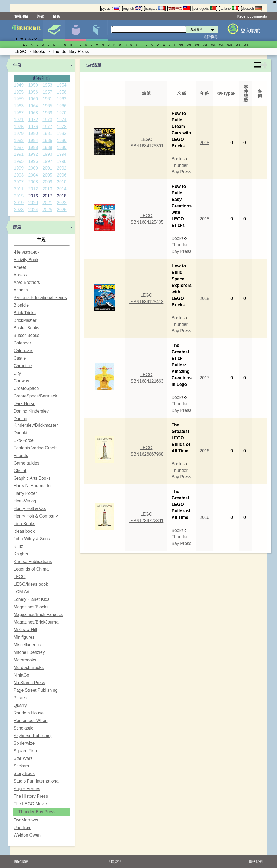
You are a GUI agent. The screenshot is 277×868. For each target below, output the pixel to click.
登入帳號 (250, 31)
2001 (47, 168)
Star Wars (23, 758)
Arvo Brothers (27, 282)
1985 (47, 140)
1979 (19, 133)
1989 (47, 148)
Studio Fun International (37, 781)
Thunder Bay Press (37, 812)
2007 (19, 182)
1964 (33, 106)
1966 (62, 106)
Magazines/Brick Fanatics (38, 614)
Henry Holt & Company (36, 516)
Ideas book (24, 531)
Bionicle (21, 305)
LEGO (19, 577)
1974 (62, 120)
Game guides (26, 463)
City (17, 373)
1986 (62, 140)
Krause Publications (33, 561)
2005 (47, 175)
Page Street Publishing (36, 690)
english (132, 9)
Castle (20, 358)
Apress (20, 275)
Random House (29, 713)
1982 (62, 133)
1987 (19, 148)
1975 (19, 127)
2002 (62, 168)
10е (238, 45)
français (155, 9)
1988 (33, 148)
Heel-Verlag (25, 501)
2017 (47, 196)
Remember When (30, 720)
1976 (33, 127)
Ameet (20, 267)
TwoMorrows (26, 820)
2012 (33, 189)
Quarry (20, 705)
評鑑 (41, 16)
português (205, 9)
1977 (47, 127)
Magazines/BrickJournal (37, 622)
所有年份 (41, 78)
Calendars (23, 351)
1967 (19, 113)
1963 (19, 106)
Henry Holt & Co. (30, 508)
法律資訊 (114, 862)
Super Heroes (27, 789)
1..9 (25, 45)
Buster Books (26, 328)
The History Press (31, 796)
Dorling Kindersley (31, 411)
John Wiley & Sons (32, 539)
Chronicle (23, 366)
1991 (19, 154)
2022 (62, 203)
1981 (47, 133)
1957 (47, 92)
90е (222, 45)
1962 (62, 99)
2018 (62, 196)
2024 (33, 210)
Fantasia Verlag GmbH (35, 448)
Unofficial (22, 828)
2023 (19, 210)
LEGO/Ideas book (31, 584)
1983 (19, 140)
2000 (33, 168)
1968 (33, 113)
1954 (62, 85)
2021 (47, 203)
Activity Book (26, 260)
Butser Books (26, 335)
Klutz (18, 546)
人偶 (75, 31)
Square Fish (25, 751)
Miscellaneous (27, 645)
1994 (62, 154)
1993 (47, 154)
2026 (62, 210)
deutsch (252, 9)
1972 (33, 120)
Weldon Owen (27, 835)
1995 (19, 161)
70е (205, 45)
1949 (19, 85)
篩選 (17, 227)
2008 (33, 182)
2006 (62, 175)
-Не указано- (26, 252)
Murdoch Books (29, 667)
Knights (21, 554)
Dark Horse (24, 404)
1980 (33, 133)
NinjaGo (21, 675)
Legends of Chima (31, 569)
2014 (62, 189)
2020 (33, 203)
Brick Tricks (25, 313)
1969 (47, 113)
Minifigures (24, 637)
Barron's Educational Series (40, 298)
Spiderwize (24, 743)
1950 (33, 85)
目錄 (56, 16)
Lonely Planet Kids (32, 599)
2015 (19, 196)
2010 (62, 182)
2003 (19, 175)
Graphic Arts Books (32, 478)
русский (110, 9)
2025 (47, 210)
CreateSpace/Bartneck (35, 396)
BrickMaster (25, 320)
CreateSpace (26, 388)
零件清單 (97, 31)
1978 (62, 127)
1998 (62, 161)
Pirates (20, 698)
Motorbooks (25, 660)
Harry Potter (25, 493)
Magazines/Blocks (31, 607)
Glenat (20, 471)
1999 (19, 168)
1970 (62, 113)
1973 (47, 120)
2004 (33, 175)
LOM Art (22, 592)
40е (181, 45)
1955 (19, 92)
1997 (47, 161)
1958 (62, 92)
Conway (21, 381)
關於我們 (21, 862)
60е (197, 45)
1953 (47, 85)
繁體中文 (179, 9)
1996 (33, 161)
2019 (19, 203)
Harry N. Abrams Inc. (34, 486)
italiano (229, 9)
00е (230, 45)
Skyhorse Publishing (33, 736)
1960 (33, 99)
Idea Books (24, 524)
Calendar (22, 343)
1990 (62, 148)
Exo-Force (24, 440)
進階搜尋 (211, 37)
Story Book (24, 773)
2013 (47, 189)
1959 (19, 99)
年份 (17, 65)
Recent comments (252, 16)
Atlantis (21, 290)
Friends (21, 455)
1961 (47, 99)
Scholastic (23, 728)
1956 (33, 92)
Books (177, 159)
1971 (19, 120)
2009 (47, 182)
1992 (33, 154)
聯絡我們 (256, 862)
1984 (33, 140)
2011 (19, 189)
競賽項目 (21, 16)
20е (246, 45)
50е (189, 45)
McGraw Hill (25, 630)
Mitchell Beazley (29, 652)
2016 (33, 196)
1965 (47, 106)
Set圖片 (54, 31)
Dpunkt (20, 433)
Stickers (21, 766)
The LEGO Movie (30, 804)
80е (213, 45)
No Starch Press (29, 683)
